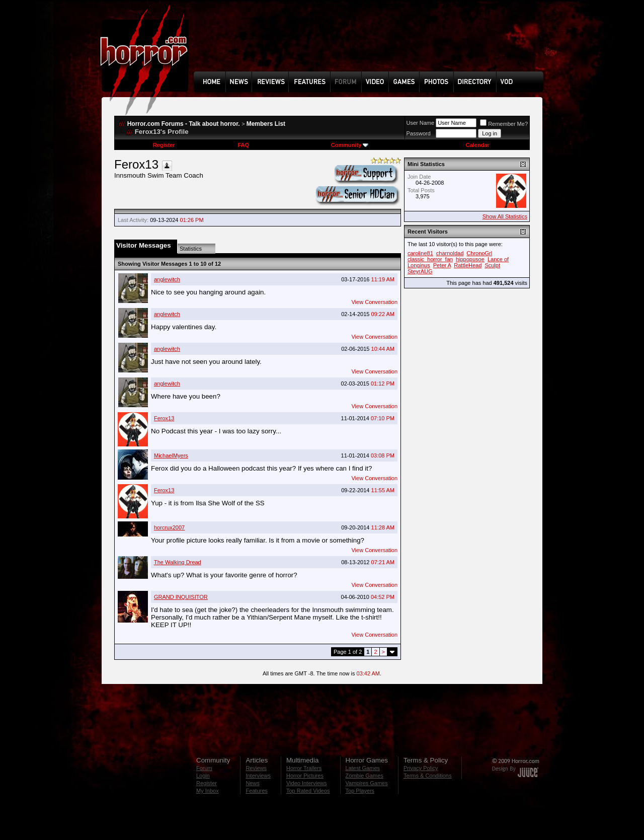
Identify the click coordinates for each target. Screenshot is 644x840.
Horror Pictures (305, 776)
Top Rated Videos (308, 791)
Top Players (360, 791)
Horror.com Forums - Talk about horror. (184, 124)
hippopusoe (470, 259)
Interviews (258, 776)
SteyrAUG (420, 271)
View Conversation (374, 302)
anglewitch (167, 279)
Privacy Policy (421, 768)
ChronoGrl (479, 253)
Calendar (477, 145)
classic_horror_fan (430, 259)
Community (350, 145)
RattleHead (468, 265)
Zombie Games (365, 776)
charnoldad (450, 253)
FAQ (243, 145)
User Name (421, 123)
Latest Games (363, 768)
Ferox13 (164, 418)
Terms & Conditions (427, 776)
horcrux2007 (169, 527)
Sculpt (492, 265)
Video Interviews (307, 783)
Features (256, 791)
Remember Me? (504, 124)
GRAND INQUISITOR (181, 597)
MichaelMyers (171, 455)
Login (203, 776)
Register (164, 145)
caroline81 (420, 253)
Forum (204, 768)
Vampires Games (367, 783)
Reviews (256, 768)
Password (419, 133)
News (253, 783)
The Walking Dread (178, 562)
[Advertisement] (372, 43)
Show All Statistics (505, 216)
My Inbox (208, 791)
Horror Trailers (304, 768)
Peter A (442, 265)
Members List (266, 124)
